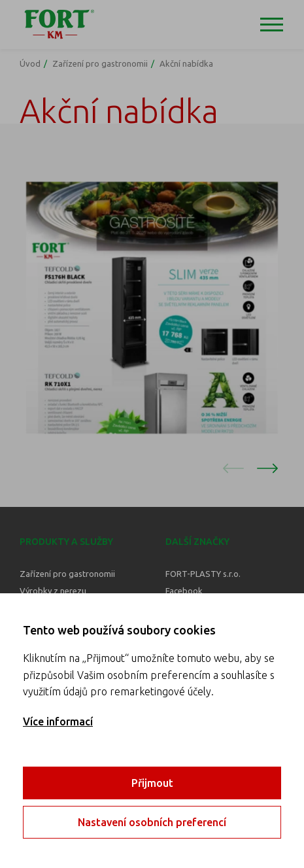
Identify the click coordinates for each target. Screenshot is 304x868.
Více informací (58, 721)
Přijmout (152, 783)
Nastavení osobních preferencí (152, 822)
